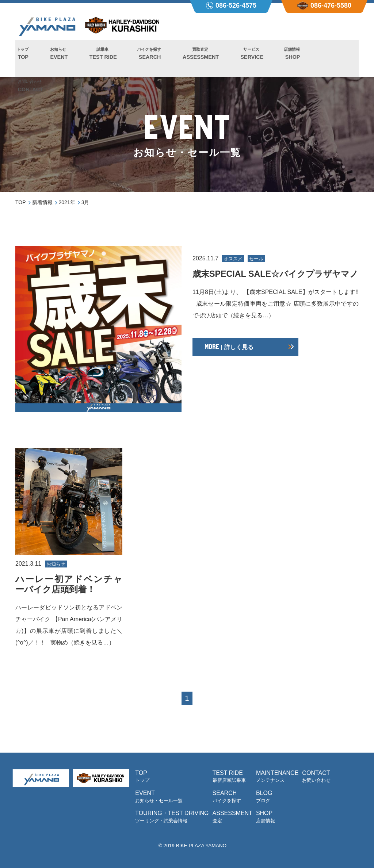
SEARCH (138, 59)
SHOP (270, 59)
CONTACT (308, 59)
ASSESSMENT (185, 59)
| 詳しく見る (229, 357)
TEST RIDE (94, 59)
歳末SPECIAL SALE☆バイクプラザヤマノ (276, 279)
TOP (21, 59)
